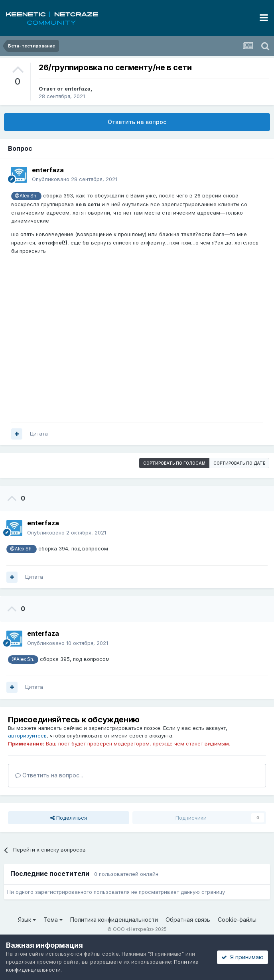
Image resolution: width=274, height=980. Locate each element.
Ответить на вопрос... (49, 775)
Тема (53, 920)
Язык (27, 920)
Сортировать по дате (239, 463)
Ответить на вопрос (137, 122)
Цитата (39, 434)
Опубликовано (75, 179)
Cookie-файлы (237, 920)
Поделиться (69, 818)
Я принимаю (242, 957)
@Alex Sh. (26, 196)
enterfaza (78, 89)
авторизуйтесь (27, 735)
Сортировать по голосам (174, 463)
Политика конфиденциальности (114, 920)
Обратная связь (188, 920)
